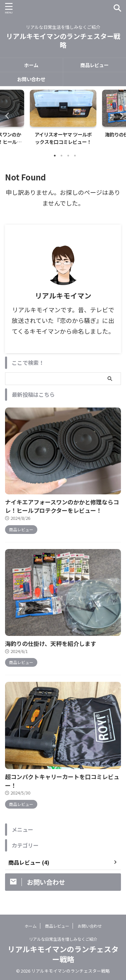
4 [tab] (75, 156)
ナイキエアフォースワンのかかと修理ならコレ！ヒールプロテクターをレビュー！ (62, 506)
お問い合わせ (31, 79)
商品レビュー (94, 65)
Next (120, 116)
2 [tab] (61, 156)
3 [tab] (68, 156)
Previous (6, 116)
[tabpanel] (63, 119)
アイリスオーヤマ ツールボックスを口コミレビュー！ (63, 138)
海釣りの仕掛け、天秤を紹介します (51, 643)
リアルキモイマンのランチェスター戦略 (63, 40)
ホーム (31, 65)
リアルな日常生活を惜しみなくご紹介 (63, 939)
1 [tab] (55, 156)
